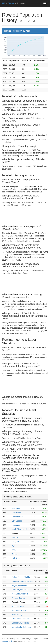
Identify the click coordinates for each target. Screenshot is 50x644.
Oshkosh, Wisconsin (20, 623)
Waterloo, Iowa (18, 606)
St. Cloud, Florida (19, 610)
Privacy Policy (8, 641)
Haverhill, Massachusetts (22, 581)
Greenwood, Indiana (20, 619)
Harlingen (16, 525)
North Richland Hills (20, 529)
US (4, 3)
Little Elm (16, 558)
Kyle (14, 546)
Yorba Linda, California (21, 627)
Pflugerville (16, 542)
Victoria (15, 537)
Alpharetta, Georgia (20, 594)
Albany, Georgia (18, 598)
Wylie (14, 550)
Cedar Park (17, 513)
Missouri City (17, 517)
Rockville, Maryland (20, 590)
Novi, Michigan (18, 615)
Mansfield (16, 508)
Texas (11, 3)
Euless (15, 554)
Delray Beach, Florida (21, 577)
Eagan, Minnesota (19, 586)
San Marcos (17, 521)
